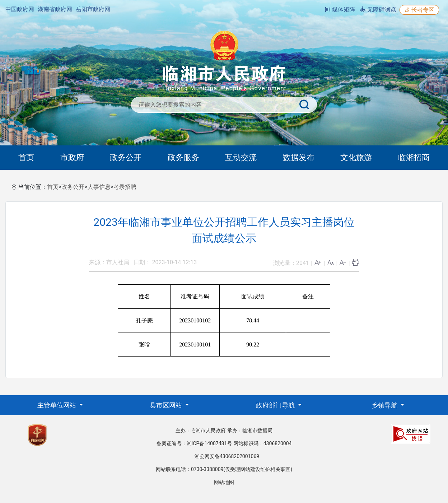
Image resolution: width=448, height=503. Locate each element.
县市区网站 (167, 405)
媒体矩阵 (340, 10)
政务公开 (126, 157)
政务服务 (183, 157)
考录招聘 (125, 187)
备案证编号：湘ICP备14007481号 (194, 443)
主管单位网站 (57, 405)
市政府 (72, 157)
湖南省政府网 (55, 9)
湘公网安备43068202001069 (227, 456)
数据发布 (299, 157)
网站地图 (224, 482)
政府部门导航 (276, 405)
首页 (26, 157)
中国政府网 (20, 9)
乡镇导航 (385, 405)
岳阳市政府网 (93, 9)
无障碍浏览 (378, 10)
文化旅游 (356, 157)
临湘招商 (414, 157)
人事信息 (99, 187)
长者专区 (419, 10)
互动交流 (241, 157)
